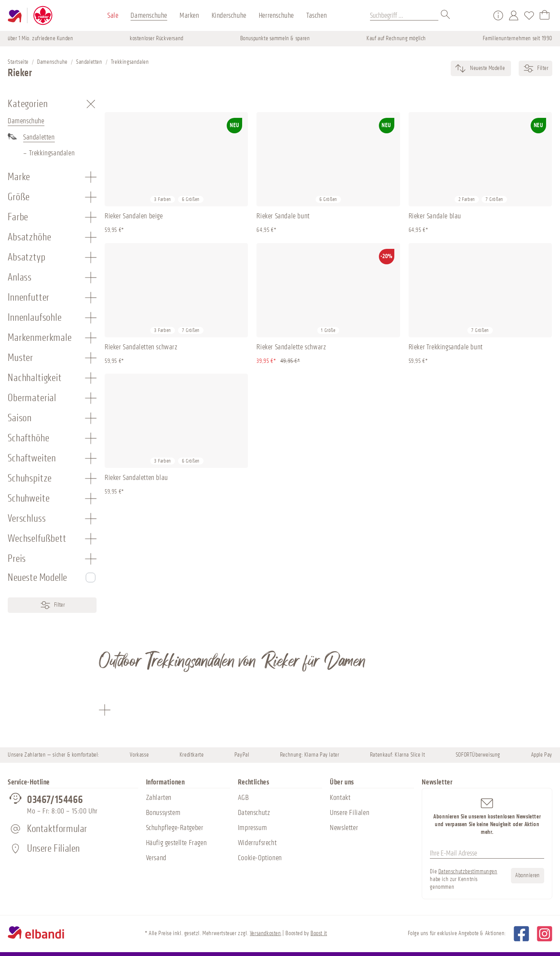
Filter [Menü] (52, 605)
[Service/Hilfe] (498, 15)
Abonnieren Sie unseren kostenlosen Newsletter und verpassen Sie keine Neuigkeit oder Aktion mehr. (487, 816)
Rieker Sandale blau (435, 216)
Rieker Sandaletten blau (136, 478)
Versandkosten (266, 933)
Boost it (319, 933)
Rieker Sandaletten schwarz (141, 347)
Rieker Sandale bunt (283, 216)
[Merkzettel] (529, 15)
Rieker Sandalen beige (134, 216)
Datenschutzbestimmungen (468, 872)
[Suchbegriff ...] (404, 15)
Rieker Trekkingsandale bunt (446, 347)
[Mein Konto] (514, 15)
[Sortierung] (487, 68)
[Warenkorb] (545, 15)
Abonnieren (528, 875)
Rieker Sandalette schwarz (291, 347)
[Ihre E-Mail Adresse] (487, 854)
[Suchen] (446, 15)
